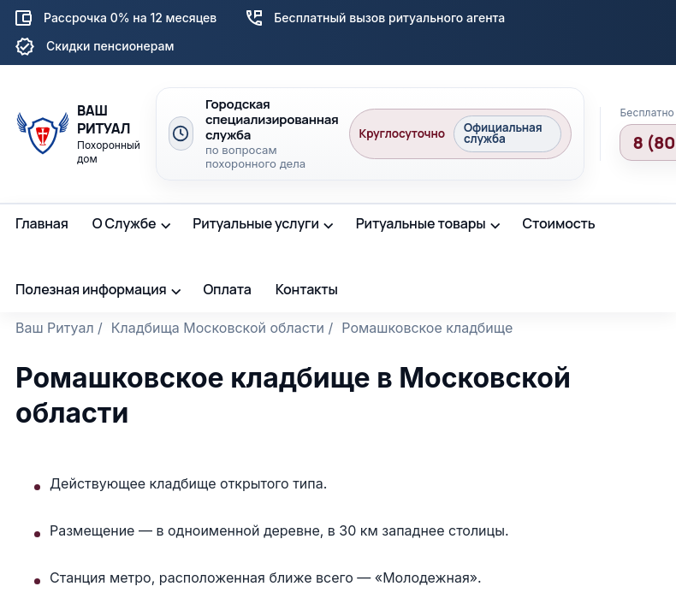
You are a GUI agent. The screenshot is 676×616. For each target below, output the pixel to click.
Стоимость (558, 223)
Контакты (307, 289)
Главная (42, 223)
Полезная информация (91, 289)
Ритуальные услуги (256, 223)
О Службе (125, 223)
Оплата (227, 289)
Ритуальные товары (421, 223)
